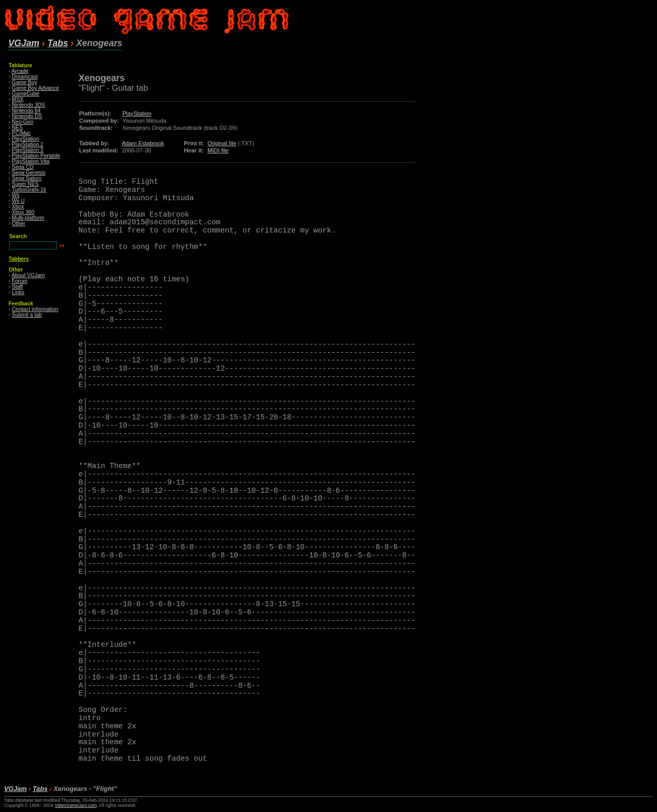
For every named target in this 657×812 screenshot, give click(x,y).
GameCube (25, 94)
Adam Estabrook (143, 143)
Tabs (57, 43)
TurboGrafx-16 (29, 190)
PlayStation (25, 139)
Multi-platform (28, 218)
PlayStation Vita (31, 161)
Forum (20, 281)
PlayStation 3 (27, 150)
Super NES (25, 184)
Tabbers (19, 259)
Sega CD (23, 167)
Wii (15, 195)
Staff (17, 287)
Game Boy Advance (35, 88)
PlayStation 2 (27, 144)
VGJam (24, 43)
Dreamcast (25, 77)
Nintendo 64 (26, 111)
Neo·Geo (23, 122)
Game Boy (24, 82)
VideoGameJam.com (75, 805)
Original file (222, 143)
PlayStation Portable (36, 156)
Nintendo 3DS (28, 105)
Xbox (18, 207)
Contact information (35, 309)
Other (18, 224)
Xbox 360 (23, 212)
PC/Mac (21, 133)
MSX (18, 99)
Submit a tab (27, 315)
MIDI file (218, 150)
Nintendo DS (27, 116)
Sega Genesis (28, 173)
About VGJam (28, 275)
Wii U (18, 201)
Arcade (20, 71)
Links (18, 292)
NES (17, 128)
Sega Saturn (27, 178)
